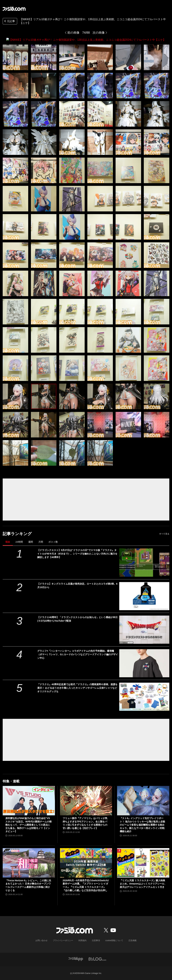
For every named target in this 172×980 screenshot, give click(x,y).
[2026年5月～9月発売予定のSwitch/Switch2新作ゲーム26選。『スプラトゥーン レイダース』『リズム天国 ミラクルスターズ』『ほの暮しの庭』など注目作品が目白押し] (86, 863)
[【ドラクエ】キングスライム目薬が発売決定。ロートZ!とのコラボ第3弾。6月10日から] (144, 596)
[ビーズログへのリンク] (97, 959)
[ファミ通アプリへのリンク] (76, 959)
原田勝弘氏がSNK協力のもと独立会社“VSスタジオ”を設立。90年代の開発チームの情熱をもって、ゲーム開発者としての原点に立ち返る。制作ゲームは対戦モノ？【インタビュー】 (28, 825)
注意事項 (96, 940)
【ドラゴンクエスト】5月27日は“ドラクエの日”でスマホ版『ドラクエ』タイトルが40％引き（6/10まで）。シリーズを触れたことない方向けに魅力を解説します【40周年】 (77, 554)
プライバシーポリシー (63, 940)
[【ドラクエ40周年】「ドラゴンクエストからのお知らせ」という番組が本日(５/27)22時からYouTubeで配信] (144, 629)
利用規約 (82, 940)
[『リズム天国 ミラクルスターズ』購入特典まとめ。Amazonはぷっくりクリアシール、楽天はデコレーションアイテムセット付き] (143, 863)
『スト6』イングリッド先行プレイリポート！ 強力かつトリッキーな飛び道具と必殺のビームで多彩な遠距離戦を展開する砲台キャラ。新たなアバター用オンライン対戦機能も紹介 (142, 825)
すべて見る (164, 534)
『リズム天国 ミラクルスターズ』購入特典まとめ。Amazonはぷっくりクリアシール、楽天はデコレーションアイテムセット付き (143, 884)
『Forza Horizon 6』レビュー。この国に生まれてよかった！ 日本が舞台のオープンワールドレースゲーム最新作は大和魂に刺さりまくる (28, 885)
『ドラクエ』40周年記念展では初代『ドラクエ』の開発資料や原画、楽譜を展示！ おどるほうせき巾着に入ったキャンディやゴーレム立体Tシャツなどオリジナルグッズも (77, 688)
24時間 (19, 542)
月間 (41, 542)
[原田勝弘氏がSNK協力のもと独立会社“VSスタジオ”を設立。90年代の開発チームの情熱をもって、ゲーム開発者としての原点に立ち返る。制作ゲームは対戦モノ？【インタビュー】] (29, 801)
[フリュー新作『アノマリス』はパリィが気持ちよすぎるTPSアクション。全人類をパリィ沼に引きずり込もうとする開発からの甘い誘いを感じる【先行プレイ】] (86, 801)
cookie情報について (114, 940)
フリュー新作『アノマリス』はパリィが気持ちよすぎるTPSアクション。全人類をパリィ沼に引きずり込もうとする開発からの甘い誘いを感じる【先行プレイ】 (85, 823)
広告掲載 (133, 940)
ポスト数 (53, 542)
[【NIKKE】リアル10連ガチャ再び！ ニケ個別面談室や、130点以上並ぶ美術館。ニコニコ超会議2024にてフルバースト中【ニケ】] (15, 57)
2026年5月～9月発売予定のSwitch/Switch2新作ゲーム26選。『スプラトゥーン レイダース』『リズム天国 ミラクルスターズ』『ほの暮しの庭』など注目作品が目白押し (86, 885)
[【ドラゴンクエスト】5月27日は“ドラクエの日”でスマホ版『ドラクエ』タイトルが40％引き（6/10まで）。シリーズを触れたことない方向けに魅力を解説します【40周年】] (144, 562)
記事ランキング (17, 534)
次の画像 (99, 33)
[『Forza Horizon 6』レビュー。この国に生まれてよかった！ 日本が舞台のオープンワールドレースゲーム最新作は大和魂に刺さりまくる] (29, 863)
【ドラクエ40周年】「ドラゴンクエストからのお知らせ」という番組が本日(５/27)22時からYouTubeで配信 (77, 619)
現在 (8, 542)
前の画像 (73, 33)
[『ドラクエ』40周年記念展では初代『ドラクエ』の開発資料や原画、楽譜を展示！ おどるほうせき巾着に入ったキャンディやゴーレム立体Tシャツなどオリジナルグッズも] (144, 697)
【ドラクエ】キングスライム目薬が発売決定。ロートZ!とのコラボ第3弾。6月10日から (77, 585)
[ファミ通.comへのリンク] (14, 9)
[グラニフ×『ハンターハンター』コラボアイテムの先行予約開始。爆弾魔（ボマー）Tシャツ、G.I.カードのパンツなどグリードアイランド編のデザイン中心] (144, 663)
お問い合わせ (41, 940)
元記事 (9, 21)
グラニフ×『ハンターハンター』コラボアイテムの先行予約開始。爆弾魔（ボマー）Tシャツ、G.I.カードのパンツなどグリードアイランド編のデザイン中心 (78, 654)
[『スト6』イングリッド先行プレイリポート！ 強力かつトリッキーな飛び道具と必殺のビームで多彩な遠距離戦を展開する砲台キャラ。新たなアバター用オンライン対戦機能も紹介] (143, 801)
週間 (31, 542)
